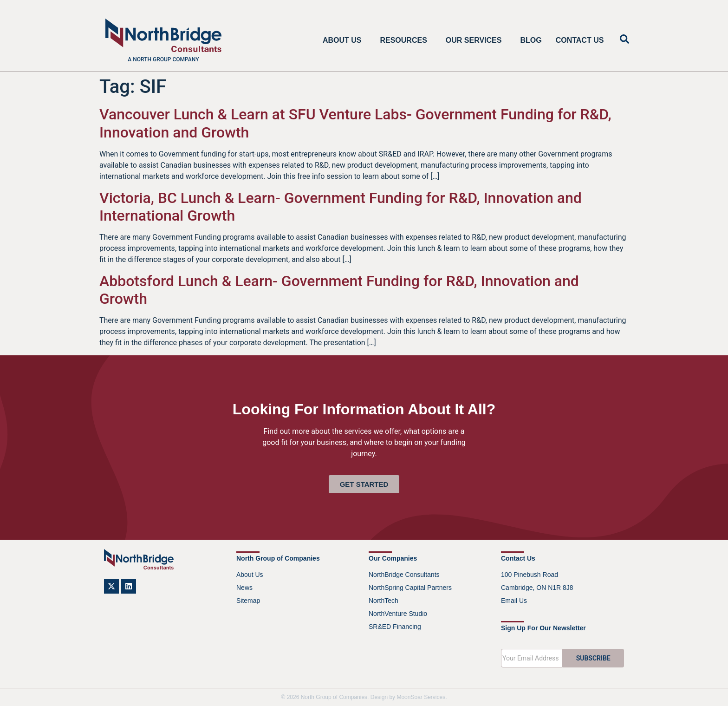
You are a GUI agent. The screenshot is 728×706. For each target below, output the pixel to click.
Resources (406, 40)
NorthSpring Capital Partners (410, 588)
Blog (531, 40)
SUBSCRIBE (593, 658)
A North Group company (163, 59)
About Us (344, 40)
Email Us (514, 601)
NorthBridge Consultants (404, 575)
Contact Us (580, 40)
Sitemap (248, 601)
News (244, 588)
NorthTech (383, 601)
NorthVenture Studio (398, 614)
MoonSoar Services (421, 697)
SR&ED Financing (395, 627)
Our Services (476, 40)
